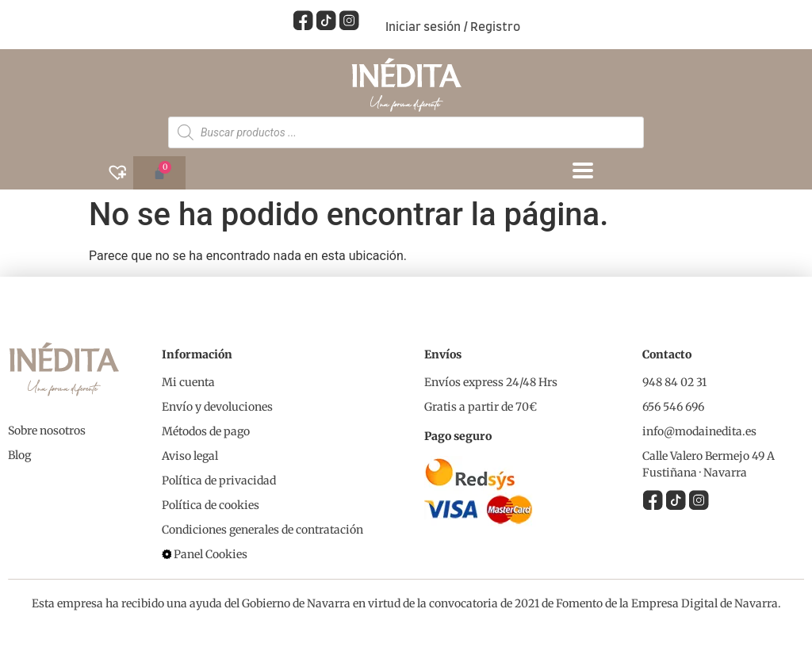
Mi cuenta (188, 381)
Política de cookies (211, 504)
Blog (19, 454)
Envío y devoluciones (217, 406)
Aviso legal (190, 455)
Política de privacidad (219, 480)
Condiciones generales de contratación (262, 529)
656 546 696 (673, 406)
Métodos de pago (206, 431)
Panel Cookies (211, 553)
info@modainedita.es (699, 431)
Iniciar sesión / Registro (453, 27)
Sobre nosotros (47, 430)
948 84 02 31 (674, 381)
